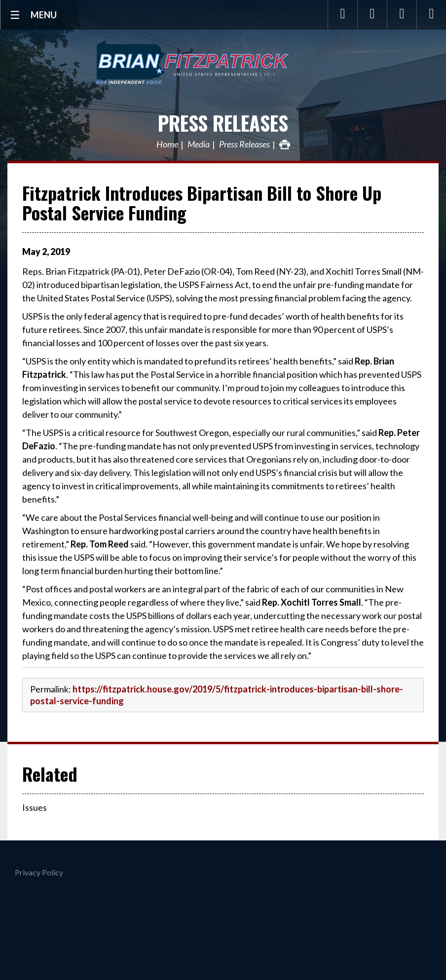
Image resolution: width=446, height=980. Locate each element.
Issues (35, 807)
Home (167, 145)
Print (285, 145)
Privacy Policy (39, 872)
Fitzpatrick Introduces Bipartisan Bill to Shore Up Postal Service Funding (202, 202)
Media (199, 145)
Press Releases (223, 123)
